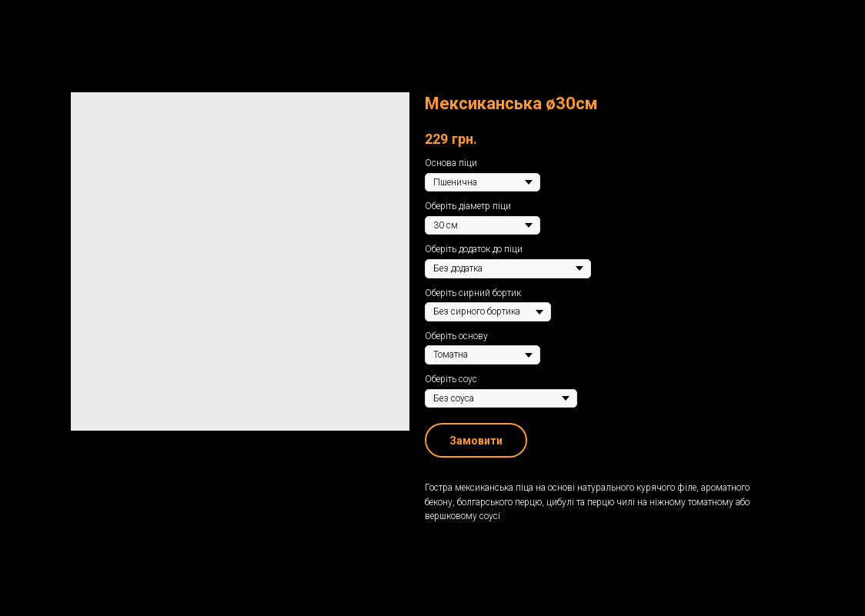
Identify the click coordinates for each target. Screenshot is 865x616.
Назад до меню (61, 22)
